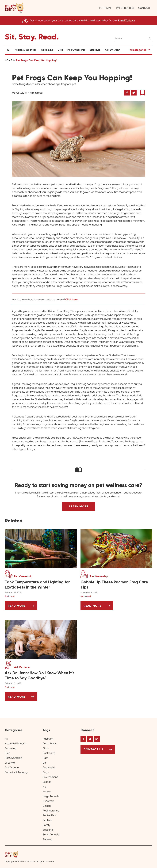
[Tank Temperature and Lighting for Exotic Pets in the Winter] (41, 585)
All (9, 50)
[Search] (134, 38)
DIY (44, 763)
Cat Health (49, 753)
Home (8, 60)
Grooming (47, 50)
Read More (23, 607)
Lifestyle (95, 50)
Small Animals (51, 834)
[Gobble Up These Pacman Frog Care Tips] (116, 585)
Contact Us (93, 749)
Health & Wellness (25, 50)
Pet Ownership (76, 50)
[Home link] (30, 855)
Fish (45, 787)
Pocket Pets (50, 815)
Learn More (79, 506)
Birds (46, 748)
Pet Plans (106, 8)
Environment (50, 777)
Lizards (47, 806)
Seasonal (48, 830)
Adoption (48, 739)
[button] (14, 8)
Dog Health (49, 767)
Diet (60, 50)
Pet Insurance (51, 811)
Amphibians (50, 743)
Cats (45, 758)
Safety (46, 825)
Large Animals (51, 796)
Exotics (47, 782)
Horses (47, 791)
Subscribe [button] (125, 8)
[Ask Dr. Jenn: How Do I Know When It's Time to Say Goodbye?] (41, 676)
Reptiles (47, 820)
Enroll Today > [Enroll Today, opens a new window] (126, 20)
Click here (71, 299)
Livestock (48, 801)
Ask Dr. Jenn (112, 50)
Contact (144, 8)
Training (48, 839)
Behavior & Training (16, 772)
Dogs (46, 772)
